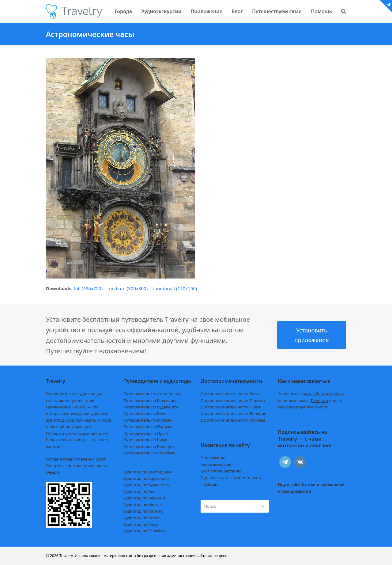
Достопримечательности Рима (230, 394)
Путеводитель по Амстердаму (152, 394)
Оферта (53, 472)
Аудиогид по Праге (142, 518)
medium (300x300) (128, 288)
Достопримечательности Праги (231, 407)
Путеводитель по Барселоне (151, 400)
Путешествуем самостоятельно (231, 478)
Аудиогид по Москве (143, 505)
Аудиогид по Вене (141, 491)
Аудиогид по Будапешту (146, 485)
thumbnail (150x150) (175, 288)
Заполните (312, 394)
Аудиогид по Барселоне (146, 478)
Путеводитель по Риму (145, 440)
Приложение (213, 458)
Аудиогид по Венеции (144, 498)
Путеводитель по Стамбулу (149, 453)
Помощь (209, 484)
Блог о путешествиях (221, 471)
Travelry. (67, 556)
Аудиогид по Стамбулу (145, 531)
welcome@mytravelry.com (303, 407)
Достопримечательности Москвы (233, 420)
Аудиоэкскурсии (216, 465)
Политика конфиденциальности (77, 466)
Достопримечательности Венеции (234, 413)
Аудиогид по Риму (141, 524)
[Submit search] (263, 506)
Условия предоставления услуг (76, 459)
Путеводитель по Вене (145, 413)
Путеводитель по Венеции (149, 446)
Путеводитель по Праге (146, 433)
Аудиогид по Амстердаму (148, 472)
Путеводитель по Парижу (148, 427)
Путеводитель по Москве (148, 420)
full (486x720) (88, 288)
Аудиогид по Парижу (143, 511)
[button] (344, 11)
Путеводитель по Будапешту (151, 407)
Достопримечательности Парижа (233, 400)
